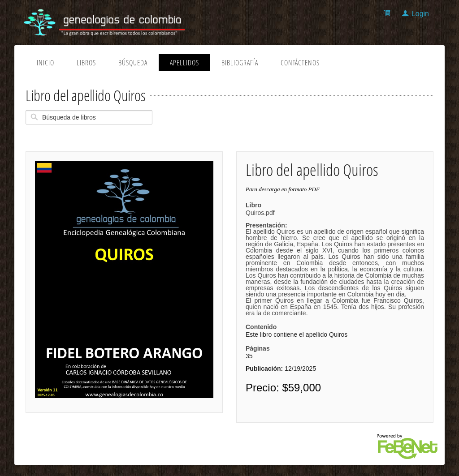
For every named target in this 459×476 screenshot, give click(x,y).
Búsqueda (133, 63)
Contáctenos (300, 63)
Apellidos (184, 63)
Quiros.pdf (335, 263)
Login (420, 14)
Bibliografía (240, 63)
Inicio (45, 63)
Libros (86, 63)
